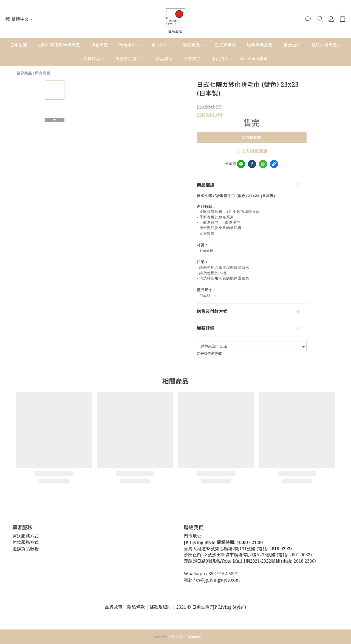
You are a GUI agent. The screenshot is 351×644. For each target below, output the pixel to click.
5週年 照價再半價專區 (59, 45)
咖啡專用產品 (260, 45)
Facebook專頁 (254, 59)
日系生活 (19, 45)
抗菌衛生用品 (130, 59)
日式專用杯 (225, 45)
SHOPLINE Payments (185, 637)
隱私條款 (137, 607)
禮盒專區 (100, 45)
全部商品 (24, 73)
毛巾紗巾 (161, 45)
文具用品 (94, 59)
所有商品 (192, 59)
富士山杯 (292, 45)
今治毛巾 (130, 45)
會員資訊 (220, 59)
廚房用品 (193, 45)
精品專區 (164, 59)
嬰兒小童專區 (326, 45)
